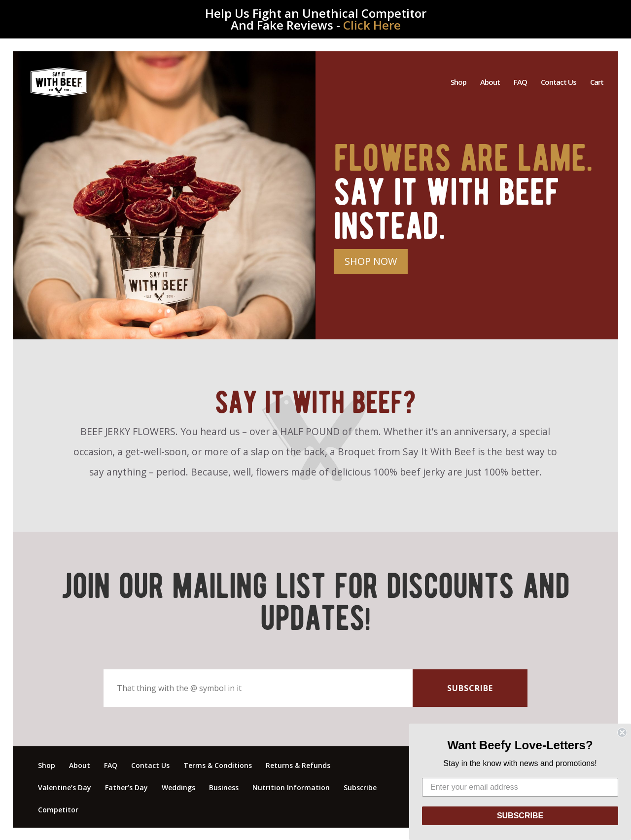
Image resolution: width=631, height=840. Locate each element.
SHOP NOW (371, 261)
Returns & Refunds (298, 765)
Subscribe (360, 787)
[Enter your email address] (520, 787)
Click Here (372, 25)
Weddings (178, 787)
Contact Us (559, 84)
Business (224, 787)
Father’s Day (126, 787)
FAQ (520, 84)
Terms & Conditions (218, 765)
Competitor (58, 810)
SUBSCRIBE (520, 816)
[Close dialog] (622, 732)
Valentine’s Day (65, 787)
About (490, 84)
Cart (597, 84)
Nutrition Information (291, 787)
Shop (458, 84)
